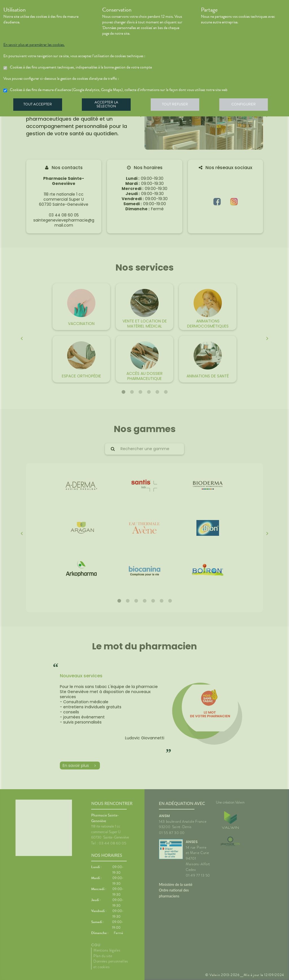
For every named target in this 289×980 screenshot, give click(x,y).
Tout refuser (180, 105)
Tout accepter (39, 105)
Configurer (250, 105)
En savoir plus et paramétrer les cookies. (34, 45)
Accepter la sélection (109, 105)
